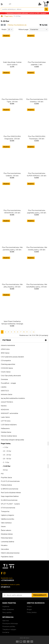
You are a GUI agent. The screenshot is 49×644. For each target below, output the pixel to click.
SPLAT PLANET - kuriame (10, 504)
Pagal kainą (9, 16)
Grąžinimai (6, 607)
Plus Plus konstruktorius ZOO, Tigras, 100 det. (12, 100)
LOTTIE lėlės (6, 421)
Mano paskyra (9, 603)
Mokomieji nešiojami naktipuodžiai (12, 440)
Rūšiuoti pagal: (24, 29)
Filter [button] (43, 25)
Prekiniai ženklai (6, 485)
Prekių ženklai (32, 612)
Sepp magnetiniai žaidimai (10, 496)
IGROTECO (5, 391)
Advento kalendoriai (8, 345)
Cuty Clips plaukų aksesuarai (11, 376)
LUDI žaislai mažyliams (9, 425)
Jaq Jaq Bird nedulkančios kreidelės (13, 398)
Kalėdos (4, 406)
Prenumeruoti (40, 595)
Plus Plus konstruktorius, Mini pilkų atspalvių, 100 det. (12, 286)
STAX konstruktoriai (8, 508)
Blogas (29, 609)
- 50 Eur (4, 470)
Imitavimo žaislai (7, 394)
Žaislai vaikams (6, 530)
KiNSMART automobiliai (9, 413)
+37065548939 (7, 580)
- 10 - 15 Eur (6, 451)
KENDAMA (5, 410)
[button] (2, 4)
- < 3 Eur (5, 447)
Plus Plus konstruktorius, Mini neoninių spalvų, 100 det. (37, 249)
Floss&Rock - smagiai (8, 383)
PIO (2, 474)
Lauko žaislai (5, 417)
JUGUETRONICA (7, 402)
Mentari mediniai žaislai (9, 436)
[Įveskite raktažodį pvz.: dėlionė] (23, 9)
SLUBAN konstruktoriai (9, 500)
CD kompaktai (6, 361)
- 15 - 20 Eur (6, 455)
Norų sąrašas (7, 612)
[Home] (2, 16)
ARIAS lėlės (5, 349)
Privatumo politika (9, 626)
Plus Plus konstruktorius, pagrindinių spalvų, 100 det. (37, 212)
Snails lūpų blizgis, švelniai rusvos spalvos (12, 63)
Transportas (5, 511)
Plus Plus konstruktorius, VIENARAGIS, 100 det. (12, 212)
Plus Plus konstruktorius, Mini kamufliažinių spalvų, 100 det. (37, 286)
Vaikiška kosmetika (7, 519)
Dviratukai (4, 379)
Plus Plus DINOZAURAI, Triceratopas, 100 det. (37, 138)
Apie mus (6, 621)
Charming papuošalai (8, 364)
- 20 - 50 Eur (6, 459)
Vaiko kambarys (6, 523)
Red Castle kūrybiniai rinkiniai (11, 493)
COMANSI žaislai (7, 368)
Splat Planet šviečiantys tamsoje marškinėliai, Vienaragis (12, 323)
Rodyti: (4, 29)
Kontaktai (6, 632)
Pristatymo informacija (10, 624)
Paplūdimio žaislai (7, 557)
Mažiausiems (5, 428)
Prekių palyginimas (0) (17, 25)
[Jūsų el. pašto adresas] (19, 595)
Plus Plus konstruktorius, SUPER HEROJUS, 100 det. (37, 175)
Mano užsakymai (8, 609)
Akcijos (29, 607)
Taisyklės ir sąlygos (9, 629)
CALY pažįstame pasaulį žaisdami (12, 357)
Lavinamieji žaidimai (7, 542)
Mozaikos (4, 545)
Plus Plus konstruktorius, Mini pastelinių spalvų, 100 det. (12, 249)
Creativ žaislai (6, 372)
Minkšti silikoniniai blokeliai (10, 553)
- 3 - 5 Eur (5, 462)
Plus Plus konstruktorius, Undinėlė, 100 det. (12, 175)
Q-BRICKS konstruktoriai (10, 489)
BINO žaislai (5, 353)
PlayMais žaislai (6, 478)
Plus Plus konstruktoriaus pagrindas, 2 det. (37, 63)
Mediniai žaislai (6, 432)
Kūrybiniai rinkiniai (7, 534)
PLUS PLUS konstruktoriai (10, 481)
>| (34, 332)
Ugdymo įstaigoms (7, 515)
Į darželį (4, 387)
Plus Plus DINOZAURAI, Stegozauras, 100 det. (12, 138)
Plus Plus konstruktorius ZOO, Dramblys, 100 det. (37, 100)
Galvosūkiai (5, 549)
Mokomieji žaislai (7, 538)
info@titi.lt (6, 587)
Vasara (3, 527)
